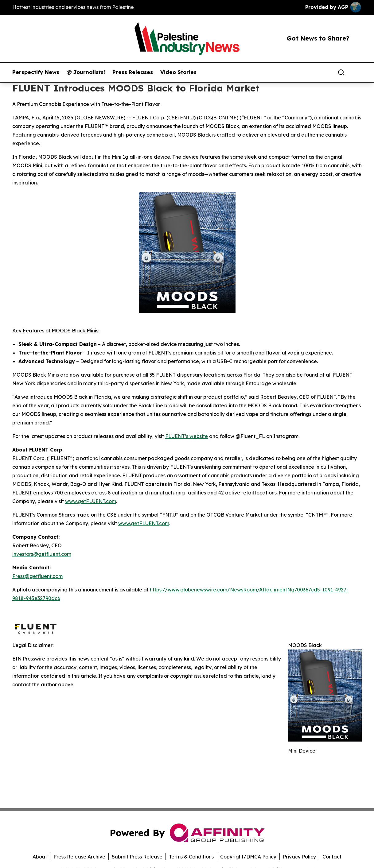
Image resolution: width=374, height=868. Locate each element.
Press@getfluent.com (37, 576)
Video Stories (178, 72)
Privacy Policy (299, 857)
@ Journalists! (86, 72)
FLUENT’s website (187, 436)
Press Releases (133, 72)
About (40, 857)
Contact (332, 857)
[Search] (341, 72)
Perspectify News (36, 72)
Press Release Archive (79, 857)
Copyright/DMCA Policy (248, 857)
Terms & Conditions (191, 857)
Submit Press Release (137, 857)
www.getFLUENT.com (91, 501)
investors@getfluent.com (42, 554)
